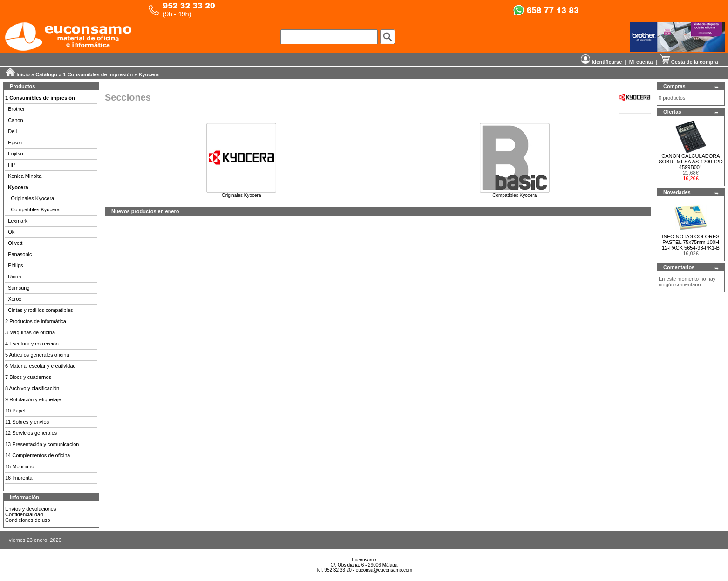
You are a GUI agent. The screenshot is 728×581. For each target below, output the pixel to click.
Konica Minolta (25, 176)
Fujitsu (15, 154)
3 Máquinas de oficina (30, 332)
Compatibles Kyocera (35, 209)
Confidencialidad (24, 514)
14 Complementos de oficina (37, 455)
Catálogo (46, 74)
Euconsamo (364, 560)
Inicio (23, 74)
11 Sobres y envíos (27, 422)
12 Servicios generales (31, 433)
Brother (16, 109)
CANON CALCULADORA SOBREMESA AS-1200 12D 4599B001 (691, 162)
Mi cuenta (641, 62)
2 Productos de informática (36, 321)
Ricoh (14, 277)
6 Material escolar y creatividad (41, 366)
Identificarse (601, 62)
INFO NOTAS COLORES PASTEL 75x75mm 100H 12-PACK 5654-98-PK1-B (691, 242)
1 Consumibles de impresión (98, 74)
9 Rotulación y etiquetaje (33, 399)
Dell (12, 131)
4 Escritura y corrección (32, 344)
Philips (15, 265)
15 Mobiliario (20, 466)
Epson (15, 142)
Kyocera (149, 74)
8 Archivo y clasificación (32, 388)
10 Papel (15, 411)
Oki (12, 232)
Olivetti (16, 243)
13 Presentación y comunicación (42, 444)
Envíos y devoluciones (31, 509)
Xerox (15, 299)
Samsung (19, 288)
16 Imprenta (19, 478)
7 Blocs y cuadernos (28, 377)
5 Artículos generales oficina (37, 355)
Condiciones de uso (28, 520)
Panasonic (20, 254)
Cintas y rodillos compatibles (40, 310)
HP (11, 165)
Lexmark (18, 221)
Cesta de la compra (689, 62)
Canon (15, 120)
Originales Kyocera (32, 198)
